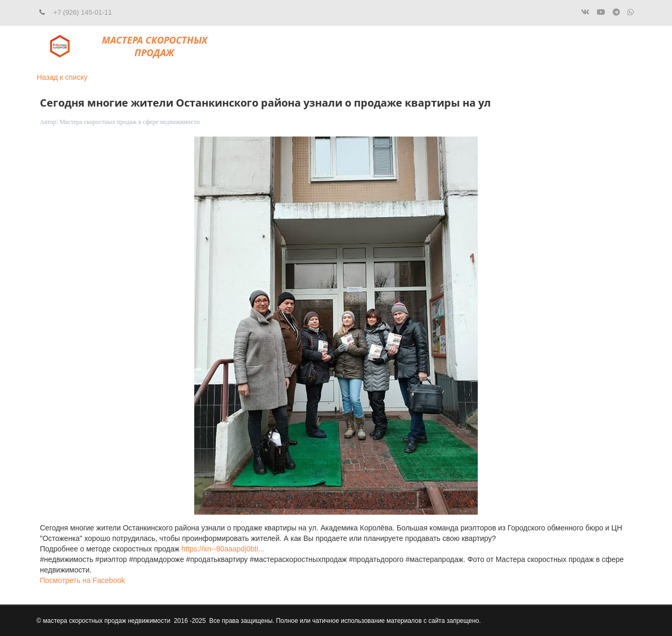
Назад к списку (62, 77)
